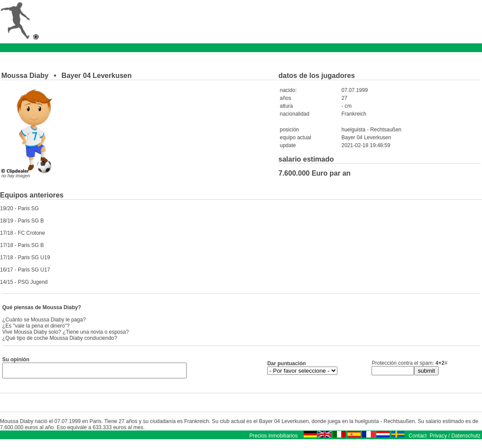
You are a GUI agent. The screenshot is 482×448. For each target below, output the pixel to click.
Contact (418, 438)
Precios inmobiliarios (273, 438)
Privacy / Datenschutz (455, 438)
